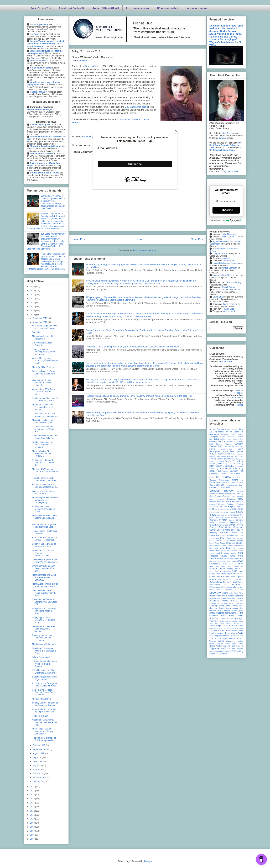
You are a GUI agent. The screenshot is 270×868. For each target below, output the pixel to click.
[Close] (176, 131)
